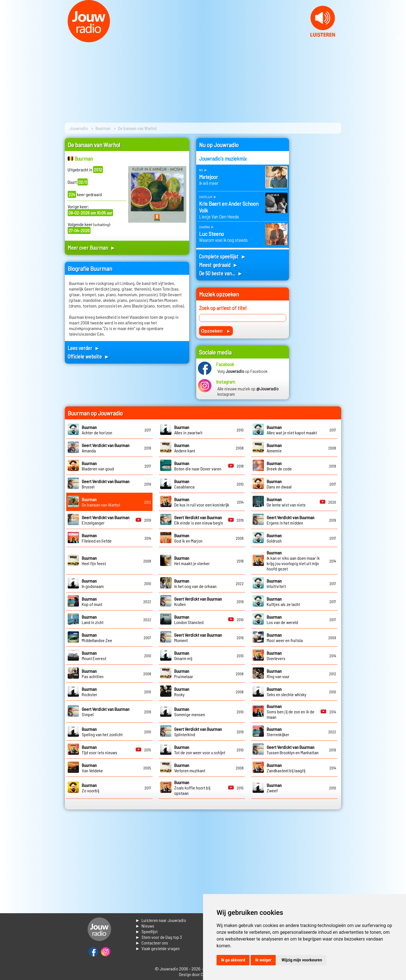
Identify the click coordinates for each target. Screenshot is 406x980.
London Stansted (189, 620)
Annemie (274, 448)
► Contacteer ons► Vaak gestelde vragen (157, 945)
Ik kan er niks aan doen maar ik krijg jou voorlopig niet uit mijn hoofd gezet (293, 561)
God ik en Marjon (188, 538)
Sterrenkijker (278, 732)
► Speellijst (146, 931)
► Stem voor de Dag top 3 (159, 937)
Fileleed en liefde (97, 538)
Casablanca (184, 484)
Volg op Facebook (242, 371)
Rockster (90, 692)
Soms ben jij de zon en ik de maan (291, 712)
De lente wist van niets (286, 502)
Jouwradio (79, 128)
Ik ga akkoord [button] (233, 960)
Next (399, 39)
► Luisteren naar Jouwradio (161, 920)
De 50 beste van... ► (221, 273)
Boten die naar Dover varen (198, 466)
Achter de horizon (97, 430)
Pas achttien (93, 674)
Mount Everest (94, 656)
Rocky (182, 692)
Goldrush (274, 538)
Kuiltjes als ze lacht (283, 601)
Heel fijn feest (94, 561)
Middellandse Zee (97, 638)
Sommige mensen (190, 712)
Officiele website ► (89, 356)
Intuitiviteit (276, 583)
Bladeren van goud (98, 466)
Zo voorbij (91, 788)
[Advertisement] (319, 223)
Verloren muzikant (190, 768)
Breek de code (279, 466)
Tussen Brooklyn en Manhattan (293, 750)
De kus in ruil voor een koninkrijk (202, 502)
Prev (7, 39)
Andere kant (185, 448)
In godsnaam (93, 583)
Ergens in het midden (291, 520)
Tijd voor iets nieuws (100, 750)
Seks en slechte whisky (287, 692)
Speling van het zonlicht (102, 732)
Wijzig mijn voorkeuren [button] (302, 960)
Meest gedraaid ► (219, 265)
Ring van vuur (278, 674)
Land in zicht (93, 620)
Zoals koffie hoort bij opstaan (192, 788)
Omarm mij (183, 656)
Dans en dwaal (279, 484)
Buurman (103, 128)
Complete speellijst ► (223, 256)
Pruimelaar (184, 674)
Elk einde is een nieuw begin (199, 520)
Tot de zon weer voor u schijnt (200, 750)
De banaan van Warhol (101, 502)
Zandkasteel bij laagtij (286, 768)
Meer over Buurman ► (92, 248)
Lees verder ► (84, 348)
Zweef (274, 788)
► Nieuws (145, 926)
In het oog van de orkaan (195, 583)
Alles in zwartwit (188, 430)
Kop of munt (92, 601)
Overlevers (276, 656)
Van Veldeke (92, 768)
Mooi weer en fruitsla (285, 638)
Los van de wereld (282, 620)
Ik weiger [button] (263, 960)
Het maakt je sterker (192, 561)
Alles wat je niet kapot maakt (292, 430)
